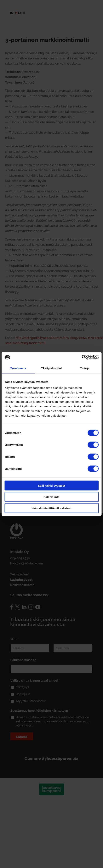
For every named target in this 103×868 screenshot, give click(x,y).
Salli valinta (51, 497)
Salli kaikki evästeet (51, 486)
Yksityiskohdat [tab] (51, 368)
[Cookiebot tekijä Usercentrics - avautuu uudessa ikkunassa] (82, 357)
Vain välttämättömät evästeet (52, 508)
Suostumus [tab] (18, 368)
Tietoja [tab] (85, 368)
